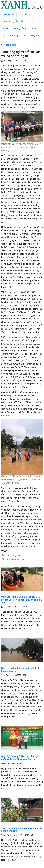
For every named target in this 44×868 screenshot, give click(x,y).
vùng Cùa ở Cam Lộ (15, 559)
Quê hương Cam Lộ (15, 555)
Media (33, 28)
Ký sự (6, 28)
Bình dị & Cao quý (12, 35)
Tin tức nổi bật (24, 14)
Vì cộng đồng (19, 28)
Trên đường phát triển (14, 21)
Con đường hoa (32, 35)
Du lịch (32, 21)
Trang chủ (8, 14)
